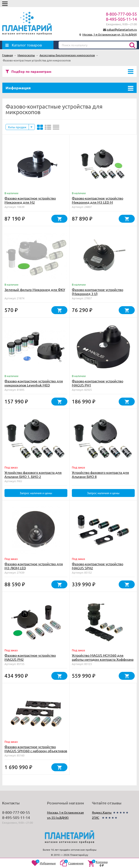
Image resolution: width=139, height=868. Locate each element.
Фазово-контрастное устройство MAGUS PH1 (98, 383)
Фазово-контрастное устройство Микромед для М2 (30, 200)
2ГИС (96, 817)
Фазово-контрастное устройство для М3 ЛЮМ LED (34, 566)
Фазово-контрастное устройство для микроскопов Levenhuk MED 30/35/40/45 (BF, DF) (34, 385)
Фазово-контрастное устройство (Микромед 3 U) (98, 292)
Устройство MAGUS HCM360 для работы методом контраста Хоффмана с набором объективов (103, 659)
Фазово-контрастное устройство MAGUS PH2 (30, 657)
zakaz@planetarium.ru (122, 29)
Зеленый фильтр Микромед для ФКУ (35, 289)
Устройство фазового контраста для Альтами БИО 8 (100, 474)
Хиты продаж (17, 127)
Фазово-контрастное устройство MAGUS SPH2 (98, 566)
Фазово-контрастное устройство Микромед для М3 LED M (98, 200)
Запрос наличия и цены (36, 493)
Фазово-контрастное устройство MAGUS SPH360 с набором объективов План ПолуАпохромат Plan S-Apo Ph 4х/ (36, 751)
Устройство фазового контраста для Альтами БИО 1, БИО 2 (33, 474)
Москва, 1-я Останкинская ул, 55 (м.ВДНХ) (110, 34)
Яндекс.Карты (102, 812)
